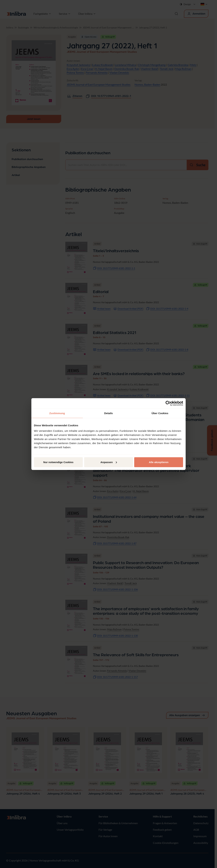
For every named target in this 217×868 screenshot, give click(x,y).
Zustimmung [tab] (57, 413)
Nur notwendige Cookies (58, 462)
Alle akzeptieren (159, 462)
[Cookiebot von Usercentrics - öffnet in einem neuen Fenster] (168, 403)
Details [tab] (109, 413)
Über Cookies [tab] (160, 413)
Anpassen (109, 462)
